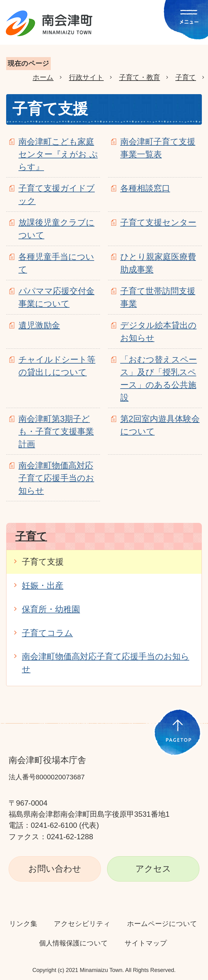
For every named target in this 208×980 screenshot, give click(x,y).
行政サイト (86, 77)
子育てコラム (47, 633)
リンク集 (23, 924)
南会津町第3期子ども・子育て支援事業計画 (56, 431)
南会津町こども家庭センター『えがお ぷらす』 (58, 154)
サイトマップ (146, 943)
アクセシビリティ (82, 924)
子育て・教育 (140, 77)
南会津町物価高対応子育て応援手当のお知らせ (56, 478)
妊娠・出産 (43, 585)
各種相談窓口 (145, 188)
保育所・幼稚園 (51, 609)
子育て (186, 77)
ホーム (43, 77)
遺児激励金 (39, 325)
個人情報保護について (74, 943)
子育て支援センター (158, 222)
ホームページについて (162, 924)
